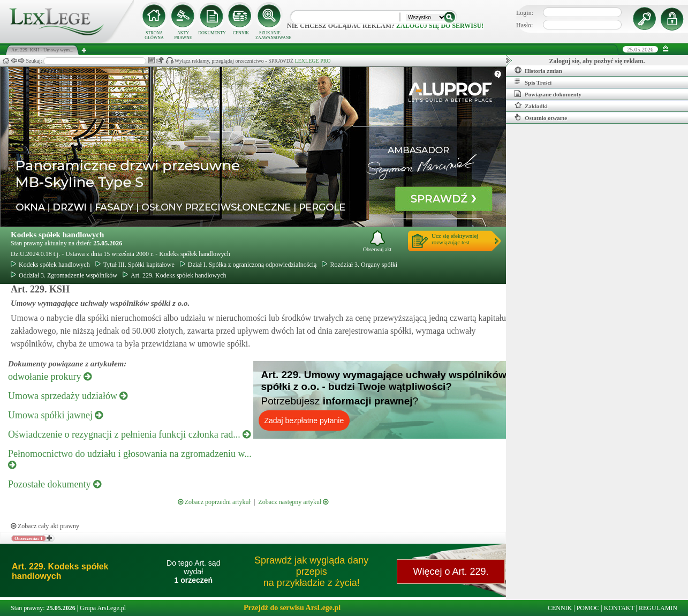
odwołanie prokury (50, 377)
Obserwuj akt (377, 241)
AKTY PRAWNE (183, 35)
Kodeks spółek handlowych (57, 235)
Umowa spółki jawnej (55, 415)
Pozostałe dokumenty (55, 484)
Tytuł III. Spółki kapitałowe (135, 265)
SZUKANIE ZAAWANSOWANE (270, 35)
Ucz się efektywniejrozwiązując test (455, 239)
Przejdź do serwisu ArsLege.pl (292, 608)
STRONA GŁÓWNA (154, 35)
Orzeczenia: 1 (29, 538)
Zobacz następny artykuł (293, 502)
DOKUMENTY (212, 33)
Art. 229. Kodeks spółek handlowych (175, 275)
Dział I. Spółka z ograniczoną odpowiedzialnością (248, 265)
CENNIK (241, 33)
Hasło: (524, 25)
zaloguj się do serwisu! (440, 26)
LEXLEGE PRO (313, 61)
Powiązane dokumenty (548, 94)
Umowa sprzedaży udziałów (68, 396)
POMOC (588, 608)
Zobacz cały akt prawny (45, 526)
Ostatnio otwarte (541, 117)
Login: (525, 13)
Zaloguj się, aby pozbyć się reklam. (597, 61)
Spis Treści (533, 82)
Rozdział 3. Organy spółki (360, 265)
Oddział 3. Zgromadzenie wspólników (64, 275)
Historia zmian (538, 70)
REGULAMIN (658, 608)
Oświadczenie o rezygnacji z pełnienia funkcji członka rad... (129, 434)
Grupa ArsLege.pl (103, 608)
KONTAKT (619, 608)
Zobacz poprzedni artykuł (214, 502)
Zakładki (531, 106)
